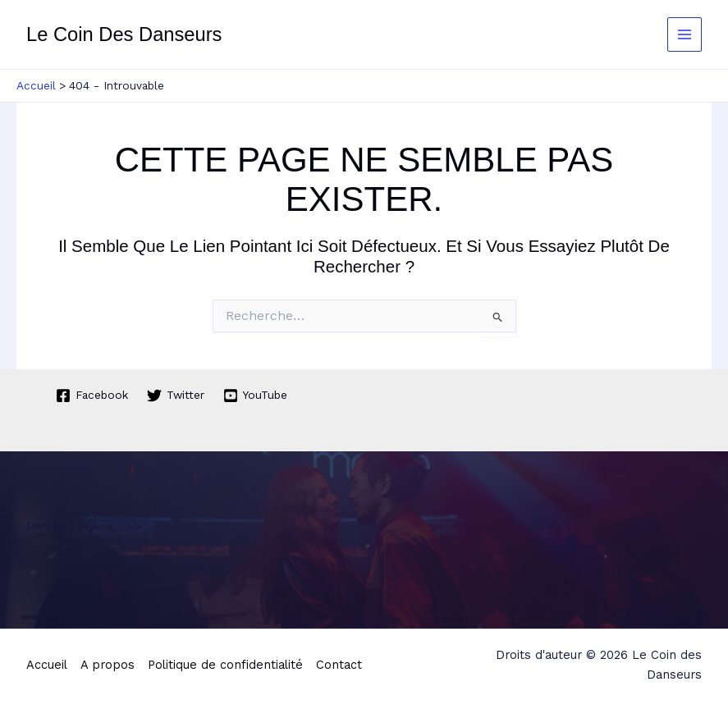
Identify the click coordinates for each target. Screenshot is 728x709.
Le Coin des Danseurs (124, 34)
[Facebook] (92, 396)
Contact (339, 665)
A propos (108, 665)
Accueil (47, 665)
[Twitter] (176, 396)
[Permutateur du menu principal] (685, 35)
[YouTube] (256, 396)
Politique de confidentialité (225, 665)
